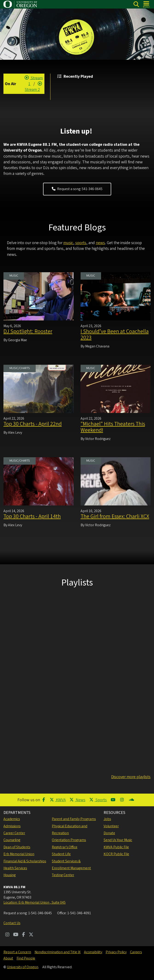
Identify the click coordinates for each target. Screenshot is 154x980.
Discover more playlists (131, 777)
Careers (136, 952)
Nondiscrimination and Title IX (58, 952)
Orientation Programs (69, 840)
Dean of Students (17, 847)
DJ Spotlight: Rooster (28, 331)
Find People (26, 958)
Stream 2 (34, 87)
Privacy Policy (116, 952)
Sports (98, 800)
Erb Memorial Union (19, 854)
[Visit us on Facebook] (24, 935)
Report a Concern (17, 952)
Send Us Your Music (118, 840)
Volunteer (111, 826)
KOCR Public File (116, 854)
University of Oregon (23, 967)
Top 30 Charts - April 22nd (33, 424)
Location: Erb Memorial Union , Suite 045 (35, 902)
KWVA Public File (116, 847)
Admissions (12, 826)
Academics (12, 819)
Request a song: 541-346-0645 (77, 189)
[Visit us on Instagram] (7, 935)
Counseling (12, 840)
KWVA (58, 800)
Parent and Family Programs (74, 819)
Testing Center (63, 875)
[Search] (136, 4)
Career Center (14, 833)
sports (81, 243)
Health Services (15, 868)
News (77, 800)
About (8, 958)
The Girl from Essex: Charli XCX (115, 516)
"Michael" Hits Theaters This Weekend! (113, 427)
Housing (10, 875)
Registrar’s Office (65, 847)
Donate (109, 833)
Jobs (107, 819)
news (100, 243)
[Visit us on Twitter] (31, 935)
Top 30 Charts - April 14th (32, 516)
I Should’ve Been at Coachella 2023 (115, 334)
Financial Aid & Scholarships (25, 861)
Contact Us (12, 923)
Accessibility (93, 952)
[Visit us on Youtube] (16, 935)
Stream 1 (34, 81)
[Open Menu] (147, 4)
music (68, 243)
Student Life (61, 854)
